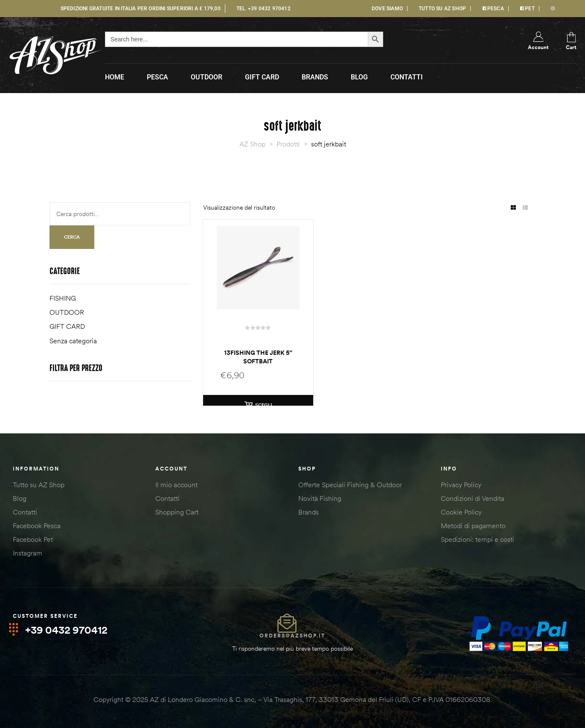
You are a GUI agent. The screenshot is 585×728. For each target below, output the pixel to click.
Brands (309, 512)
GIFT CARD (67, 326)
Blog (20, 498)
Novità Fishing (320, 498)
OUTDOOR (67, 312)
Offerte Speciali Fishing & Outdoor (350, 485)
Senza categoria (73, 341)
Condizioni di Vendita (473, 498)
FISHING (63, 298)
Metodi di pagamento (473, 526)
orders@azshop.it (292, 636)
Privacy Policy (461, 485)
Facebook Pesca (37, 526)
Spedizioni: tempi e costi (477, 539)
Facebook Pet (33, 539)
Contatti (25, 512)
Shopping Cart (177, 512)
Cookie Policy (461, 512)
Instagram (28, 553)
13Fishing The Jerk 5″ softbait (258, 357)
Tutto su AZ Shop (39, 485)
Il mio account (176, 485)
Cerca (72, 237)
